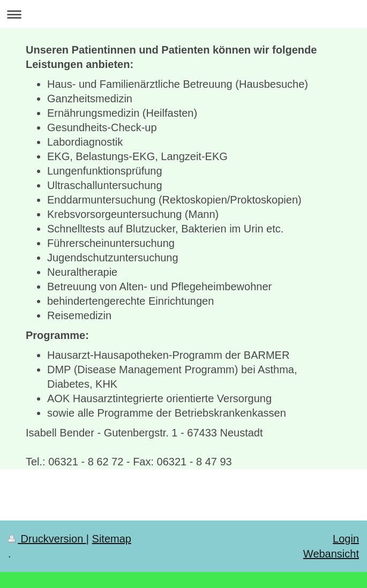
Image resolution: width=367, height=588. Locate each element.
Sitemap (112, 539)
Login (346, 539)
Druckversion (47, 539)
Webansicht (331, 554)
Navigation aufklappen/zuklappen (183, 14)
